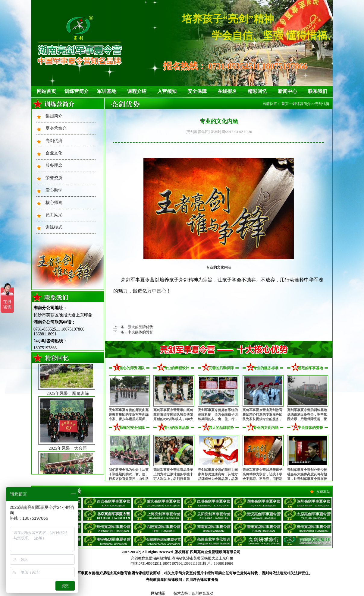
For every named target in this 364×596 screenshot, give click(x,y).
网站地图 (158, 593)
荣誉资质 (54, 178)
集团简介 (54, 116)
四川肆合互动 (202, 593)
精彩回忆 (257, 91)
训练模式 (54, 227)
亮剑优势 (54, 141)
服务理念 (54, 165)
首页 (285, 104)
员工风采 (54, 215)
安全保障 (197, 91)
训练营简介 (77, 91)
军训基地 (107, 91)
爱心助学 (54, 190)
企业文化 (54, 153)
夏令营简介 (56, 128)
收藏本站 (323, 492)
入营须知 (167, 91)
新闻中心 (287, 91)
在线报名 (227, 91)
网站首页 (46, 91)
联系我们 (318, 91)
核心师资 (54, 203)
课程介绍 (137, 91)
